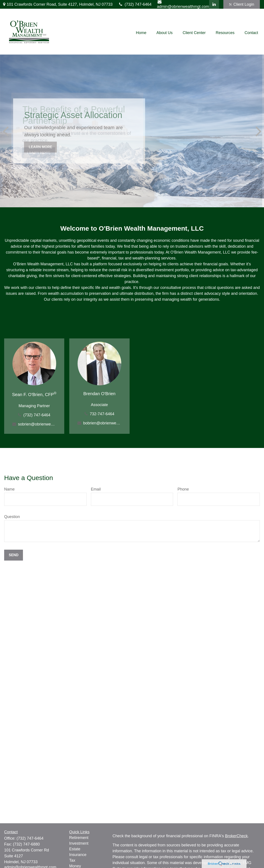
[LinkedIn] (214, 4)
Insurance (78, 855)
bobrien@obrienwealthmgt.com (102, 423)
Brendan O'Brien (99, 394)
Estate (75, 849)
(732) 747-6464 (135, 4)
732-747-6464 (102, 414)
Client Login (242, 4)
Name (9, 489)
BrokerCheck (236, 836)
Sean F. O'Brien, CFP (34, 395)
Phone (183, 489)
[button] (141, 33)
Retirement (79, 838)
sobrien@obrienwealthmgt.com (37, 424)
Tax (72, 860)
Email (96, 489)
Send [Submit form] (14, 555)
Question (12, 517)
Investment (79, 843)
